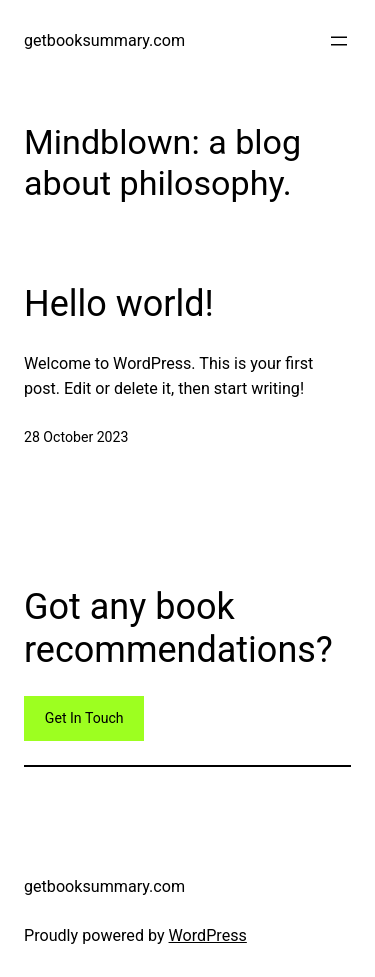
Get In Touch (84, 718)
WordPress (208, 935)
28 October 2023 (76, 437)
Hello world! (119, 304)
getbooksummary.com (104, 40)
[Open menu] (339, 41)
